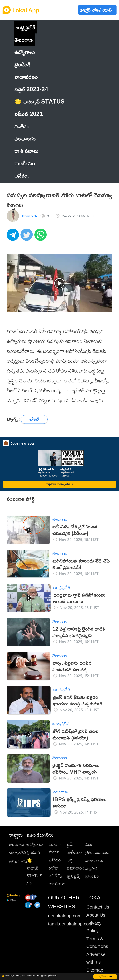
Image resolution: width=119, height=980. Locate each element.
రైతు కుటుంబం (97, 852)
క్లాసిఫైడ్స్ (74, 876)
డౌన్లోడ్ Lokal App (105, 977)
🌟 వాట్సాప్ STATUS (34, 868)
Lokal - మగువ (55, 848)
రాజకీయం (57, 884)
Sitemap (95, 970)
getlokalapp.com (65, 916)
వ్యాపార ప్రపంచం (92, 872)
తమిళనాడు (18, 861)
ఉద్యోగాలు (35, 844)
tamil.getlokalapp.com (70, 924)
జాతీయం (74, 852)
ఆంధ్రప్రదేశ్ (25, 27)
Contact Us (98, 907)
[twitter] (27, 236)
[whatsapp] (41, 236)
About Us (96, 915)
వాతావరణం (95, 860)
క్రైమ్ (70, 844)
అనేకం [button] (22, 175)
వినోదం (55, 860)
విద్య (89, 844)
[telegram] (14, 236)
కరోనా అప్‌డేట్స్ (55, 872)
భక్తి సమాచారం (76, 864)
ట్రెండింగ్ (33, 852)
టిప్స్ (30, 884)
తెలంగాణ (24, 40)
